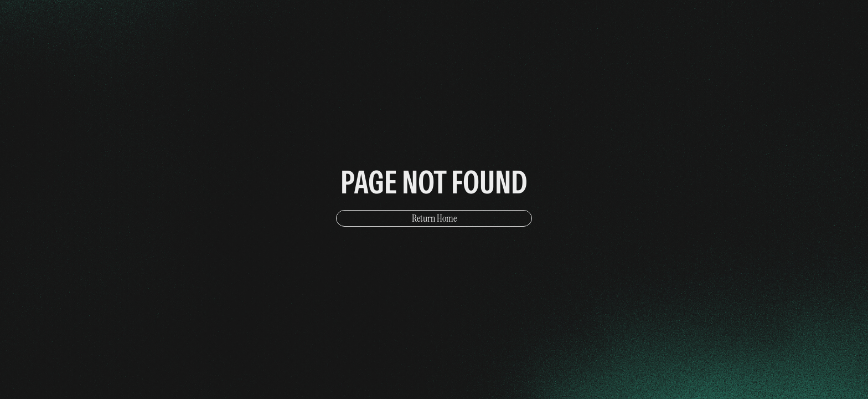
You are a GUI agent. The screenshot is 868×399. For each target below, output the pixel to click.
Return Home (434, 218)
